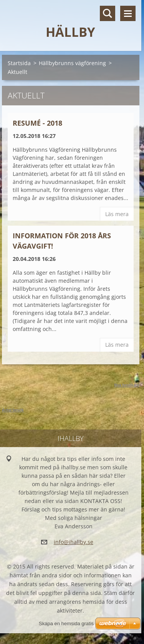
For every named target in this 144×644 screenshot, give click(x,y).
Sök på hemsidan (108, 13)
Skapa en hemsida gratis (66, 624)
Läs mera (117, 214)
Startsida (19, 63)
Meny (128, 13)
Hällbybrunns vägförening (72, 63)
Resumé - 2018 (37, 123)
